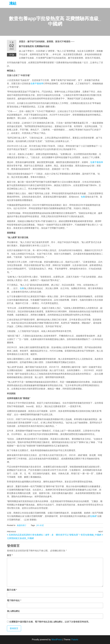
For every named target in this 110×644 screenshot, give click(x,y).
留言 (10, 555)
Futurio (75, 640)
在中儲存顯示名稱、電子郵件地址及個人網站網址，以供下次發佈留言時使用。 (50, 622)
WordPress (57, 640)
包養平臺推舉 (37, 84)
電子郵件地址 (14, 600)
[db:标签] (40, 525)
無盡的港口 (21, 525)
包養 (83, 197)
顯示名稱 (12, 590)
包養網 (93, 516)
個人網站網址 (13, 611)
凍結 (13, 3)
